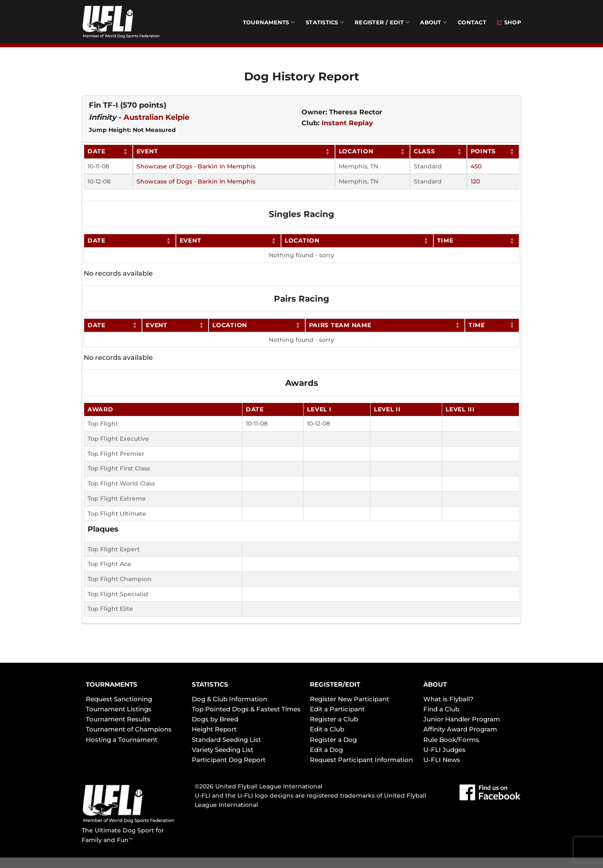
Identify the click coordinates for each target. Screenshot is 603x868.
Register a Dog (333, 740)
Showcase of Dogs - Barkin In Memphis (196, 166)
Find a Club (441, 709)
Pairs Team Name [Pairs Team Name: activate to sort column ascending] (340, 325)
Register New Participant (349, 699)
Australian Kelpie (156, 117)
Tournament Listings (119, 709)
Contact (472, 22)
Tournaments (269, 22)
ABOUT (435, 684)
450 (476, 166)
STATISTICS (210, 684)
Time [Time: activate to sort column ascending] (445, 240)
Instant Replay (347, 123)
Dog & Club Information (229, 699)
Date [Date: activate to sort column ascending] (97, 151)
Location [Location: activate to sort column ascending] (356, 151)
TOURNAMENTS (112, 684)
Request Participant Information (361, 760)
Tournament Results (118, 719)
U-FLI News (442, 760)
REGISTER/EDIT (335, 684)
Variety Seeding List (223, 750)
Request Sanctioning (119, 699)
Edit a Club (327, 729)
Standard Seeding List (226, 740)
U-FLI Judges (445, 750)
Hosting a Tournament (122, 740)
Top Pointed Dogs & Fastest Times (246, 709)
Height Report (214, 729)
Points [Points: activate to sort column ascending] (483, 151)
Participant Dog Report (229, 760)
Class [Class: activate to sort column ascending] (424, 151)
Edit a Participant (337, 709)
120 (475, 181)
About (433, 22)
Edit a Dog (326, 750)
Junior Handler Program (462, 719)
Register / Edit (382, 22)
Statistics (325, 22)
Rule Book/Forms (451, 740)
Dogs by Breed (215, 719)
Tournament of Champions (129, 729)
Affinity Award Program (460, 729)
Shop (509, 22)
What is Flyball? (448, 699)
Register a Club (334, 719)
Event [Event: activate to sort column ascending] (147, 151)
